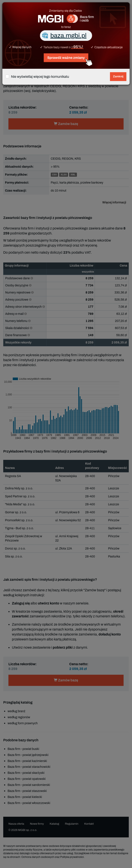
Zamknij (118, 76)
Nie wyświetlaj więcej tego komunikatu (40, 77)
